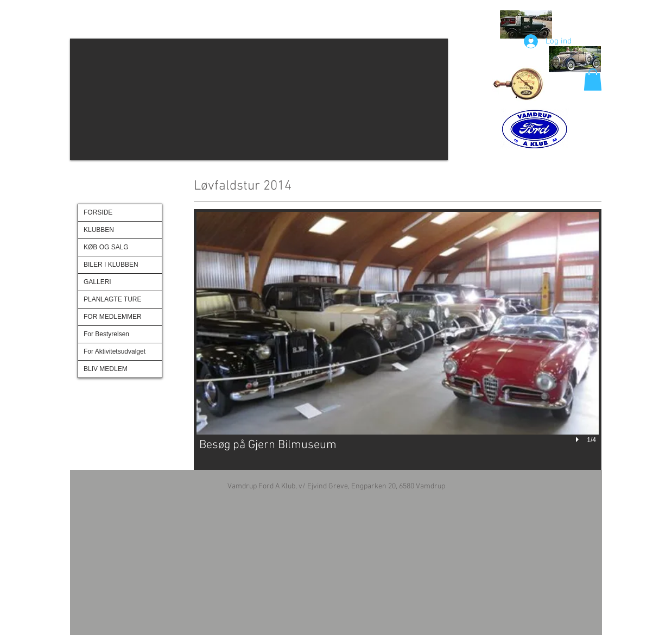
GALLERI (97, 282)
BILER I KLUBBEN (111, 265)
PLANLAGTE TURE (112, 299)
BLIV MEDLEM (106, 369)
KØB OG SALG (106, 247)
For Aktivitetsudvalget (115, 351)
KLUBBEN (99, 230)
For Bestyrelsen (106, 334)
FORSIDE (98, 212)
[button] (259, 99)
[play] (579, 440)
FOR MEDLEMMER (113, 317)
